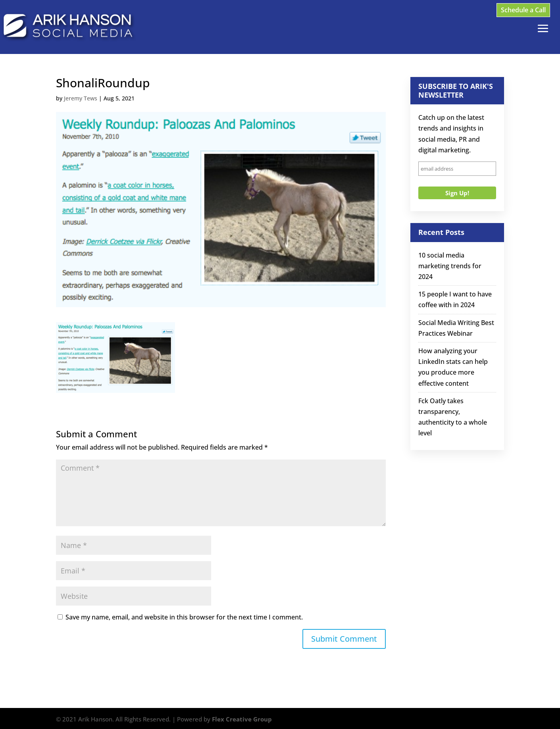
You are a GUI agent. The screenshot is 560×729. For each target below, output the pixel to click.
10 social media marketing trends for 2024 (450, 266)
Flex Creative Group (242, 719)
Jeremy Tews (81, 98)
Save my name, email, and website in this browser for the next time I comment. (184, 617)
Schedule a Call (523, 10)
